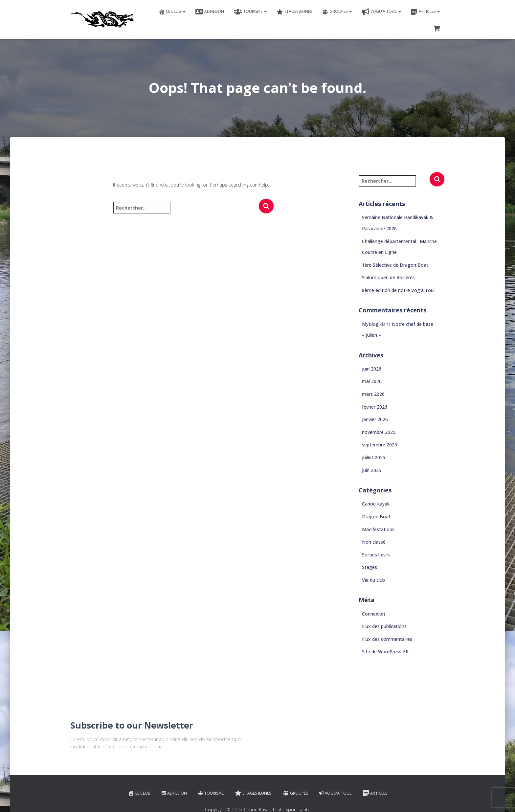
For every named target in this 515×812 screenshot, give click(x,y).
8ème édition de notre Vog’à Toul (398, 290)
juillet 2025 (374, 457)
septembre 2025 (380, 445)
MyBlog (370, 324)
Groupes (337, 12)
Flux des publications (384, 626)
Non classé (374, 542)
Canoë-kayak (376, 504)
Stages (369, 567)
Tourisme (250, 12)
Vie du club (373, 580)
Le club (172, 12)
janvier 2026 (375, 419)
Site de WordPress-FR (385, 652)
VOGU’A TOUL (381, 12)
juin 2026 (372, 369)
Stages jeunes (294, 12)
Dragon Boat (376, 517)
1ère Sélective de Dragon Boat (395, 265)
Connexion (373, 614)
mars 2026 (373, 394)
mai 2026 (372, 381)
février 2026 (375, 407)
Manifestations (378, 529)
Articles (425, 12)
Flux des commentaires (387, 639)
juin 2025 (372, 470)
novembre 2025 (379, 432)
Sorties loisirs (376, 555)
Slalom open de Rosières (388, 277)
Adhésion (210, 12)
